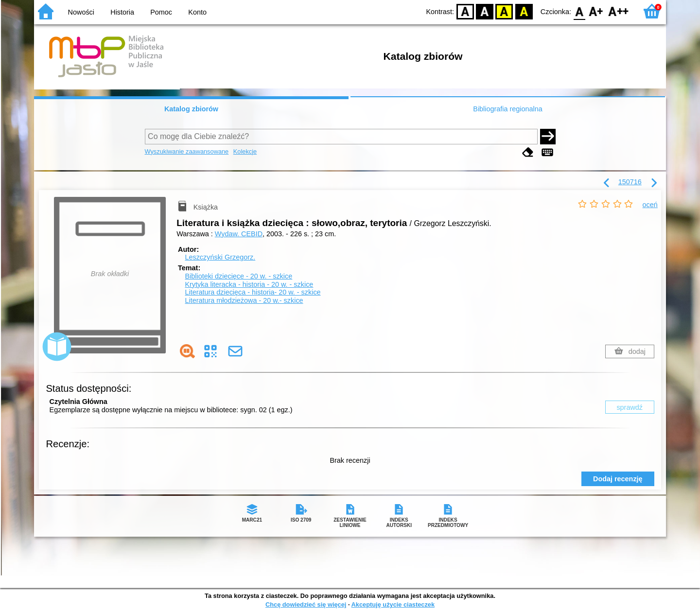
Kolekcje (245, 151)
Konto (197, 12)
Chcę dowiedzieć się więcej (306, 604)
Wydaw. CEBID (239, 234)
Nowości (81, 12)
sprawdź (630, 407)
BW (485, 11)
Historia (122, 12)
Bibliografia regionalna (507, 109)
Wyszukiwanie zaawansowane (187, 151)
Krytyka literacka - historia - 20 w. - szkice (249, 284)
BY (524, 11)
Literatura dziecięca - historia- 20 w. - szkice (253, 292)
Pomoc (161, 12)
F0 (579, 11)
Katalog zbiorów (191, 109)
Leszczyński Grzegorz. (220, 257)
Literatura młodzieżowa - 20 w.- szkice (244, 300)
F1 (596, 11)
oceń (650, 205)
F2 (619, 11)
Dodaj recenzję (618, 479)
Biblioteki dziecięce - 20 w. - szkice (238, 276)
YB (504, 11)
